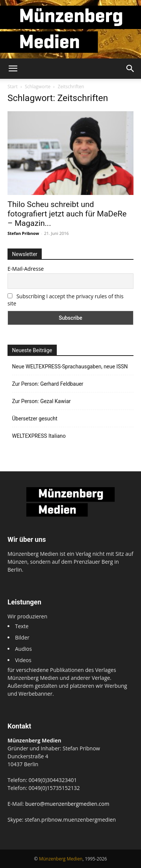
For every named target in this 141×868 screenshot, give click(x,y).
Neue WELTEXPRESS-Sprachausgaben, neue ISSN (70, 367)
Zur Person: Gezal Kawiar (41, 401)
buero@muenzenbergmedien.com (67, 804)
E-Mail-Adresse (26, 269)
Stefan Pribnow (23, 233)
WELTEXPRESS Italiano (39, 436)
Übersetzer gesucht (35, 419)
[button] (13, 69)
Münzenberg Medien (61, 859)
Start (13, 87)
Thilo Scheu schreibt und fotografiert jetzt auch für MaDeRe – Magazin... (67, 214)
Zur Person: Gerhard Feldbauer (48, 384)
